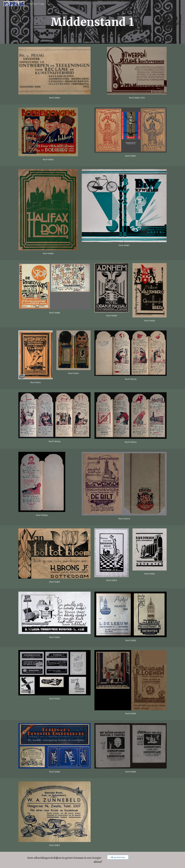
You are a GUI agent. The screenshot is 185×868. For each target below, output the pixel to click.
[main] (92, 22)
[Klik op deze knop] (118, 857)
